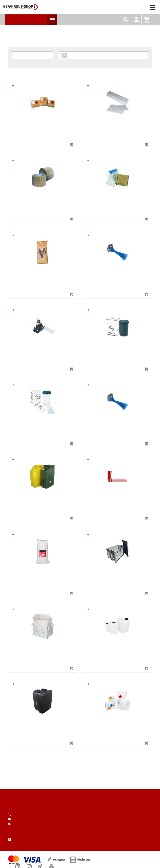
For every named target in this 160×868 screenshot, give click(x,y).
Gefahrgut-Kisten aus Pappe (13, 86)
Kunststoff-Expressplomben (88, 235)
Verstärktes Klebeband (13, 160)
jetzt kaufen (44, 145)
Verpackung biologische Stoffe (88, 160)
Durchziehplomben (88, 460)
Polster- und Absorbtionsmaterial (13, 235)
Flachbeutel (88, 86)
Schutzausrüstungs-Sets (88, 385)
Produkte (52, 20)
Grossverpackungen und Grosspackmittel (88, 534)
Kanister (13, 460)
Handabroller (13, 310)
